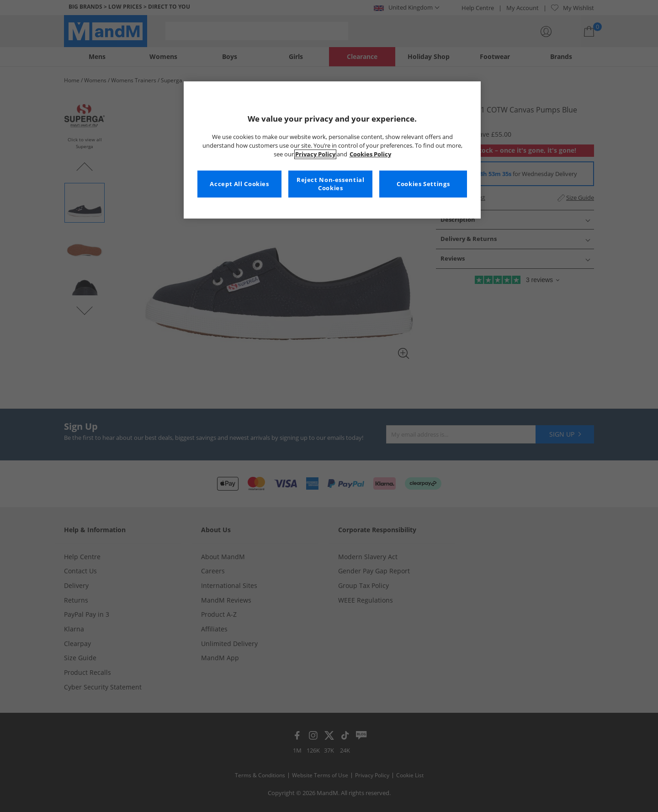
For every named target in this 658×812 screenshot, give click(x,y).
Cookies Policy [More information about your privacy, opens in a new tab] (370, 154)
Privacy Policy (315, 154)
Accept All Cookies (239, 184)
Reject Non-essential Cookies (331, 184)
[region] (332, 150)
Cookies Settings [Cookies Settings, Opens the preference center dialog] (423, 184)
